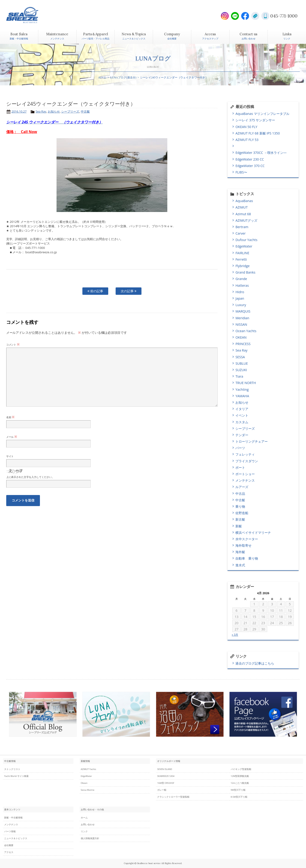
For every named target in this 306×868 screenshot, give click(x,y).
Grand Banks (245, 272)
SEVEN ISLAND (165, 769)
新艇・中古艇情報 (13, 818)
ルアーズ (242, 487)
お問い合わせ (88, 825)
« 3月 (235, 635)
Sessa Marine (88, 790)
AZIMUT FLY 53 (247, 140)
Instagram (225, 16)
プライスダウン (247, 461)
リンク (84, 831)
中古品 (240, 494)
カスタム (242, 422)
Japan (240, 298)
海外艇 (240, 552)
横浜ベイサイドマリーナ (253, 532)
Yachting (242, 389)
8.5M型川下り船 (239, 797)
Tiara (239, 376)
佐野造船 (242, 513)
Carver (240, 233)
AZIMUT (241, 207)
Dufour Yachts (246, 240)
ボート (240, 467)
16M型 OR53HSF (166, 783)
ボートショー (245, 474)
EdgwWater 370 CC (250, 166)
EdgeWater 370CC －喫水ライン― (261, 153)
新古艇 (240, 519)
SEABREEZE (30, 15)
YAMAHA (242, 396)
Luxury (241, 305)
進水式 (240, 565)
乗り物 (240, 506)
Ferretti (241, 259)
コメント (13, 345)
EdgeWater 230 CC (250, 159)
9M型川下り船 (238, 790)
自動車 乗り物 (247, 558)
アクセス (9, 852)
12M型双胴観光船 (240, 776)
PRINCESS (243, 344)
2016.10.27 (19, 111)
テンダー (242, 435)
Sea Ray (41, 111)
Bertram (242, 227)
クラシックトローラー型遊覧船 (173, 797)
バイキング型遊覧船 (241, 769)
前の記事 (95, 291)
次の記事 (129, 291)
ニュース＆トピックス (16, 838)
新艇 (239, 526)
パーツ (240, 448)
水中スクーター (247, 539)
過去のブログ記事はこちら (255, 663)
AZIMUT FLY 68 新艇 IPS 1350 (258, 133)
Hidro (240, 292)
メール (12, 437)
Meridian (242, 318)
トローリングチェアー (252, 441)
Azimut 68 (243, 214)
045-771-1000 (284, 16)
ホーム (102, 78)
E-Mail (255, 16)
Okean (84, 783)
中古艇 (85, 111)
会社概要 (9, 845)
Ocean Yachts (246, 331)
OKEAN (241, 337)
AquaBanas (244, 201)
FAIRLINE (242, 253)
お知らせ (54, 111)
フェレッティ (245, 454)
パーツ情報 (10, 831)
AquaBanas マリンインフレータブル (262, 114)
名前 (10, 417)
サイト (10, 456)
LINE (235, 16)
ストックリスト (12, 769)
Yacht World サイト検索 (16, 776)
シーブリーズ (70, 111)
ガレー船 (162, 790)
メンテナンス (245, 480)
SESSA (240, 357)
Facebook (245, 16)
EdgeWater (244, 246)
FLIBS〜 (241, 172)
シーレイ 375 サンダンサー (255, 120)
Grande (241, 279)
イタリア (242, 409)
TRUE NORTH (246, 383)
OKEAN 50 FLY (246, 127)
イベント (242, 415)
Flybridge (242, 266)
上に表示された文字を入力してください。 (30, 477)
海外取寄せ (243, 545)
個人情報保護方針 (90, 838)
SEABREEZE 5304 (166, 776)
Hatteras (242, 285)
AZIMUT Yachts (88, 769)
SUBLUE (242, 363)
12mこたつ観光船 (240, 783)
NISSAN (241, 324)
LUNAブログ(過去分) (123, 78)
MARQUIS (243, 311)
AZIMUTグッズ (246, 220)
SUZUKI (241, 370)
